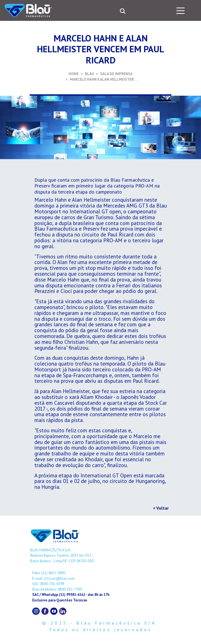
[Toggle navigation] (180, 10)
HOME (74, 74)
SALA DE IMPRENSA (116, 74)
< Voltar (161, 508)
